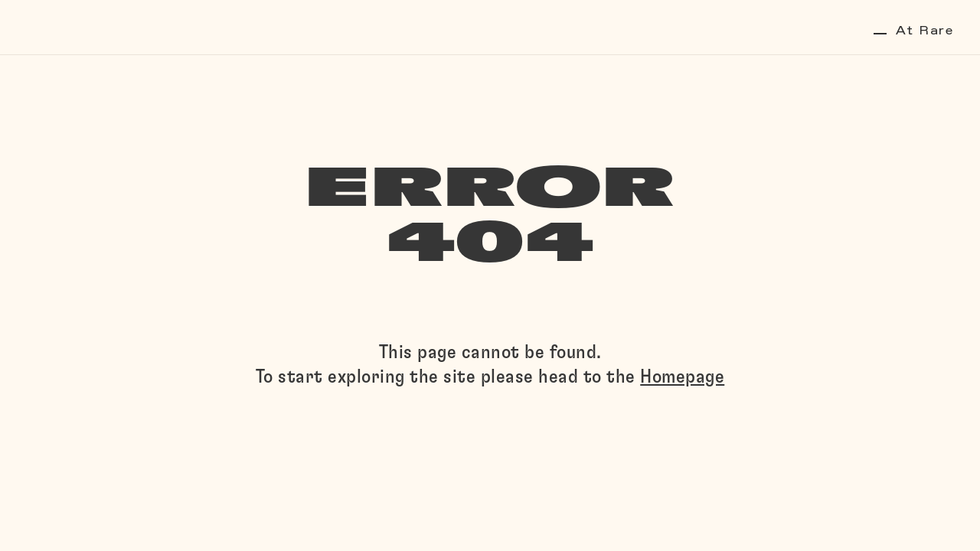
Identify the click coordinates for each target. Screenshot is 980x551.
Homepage (682, 377)
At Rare (914, 31)
